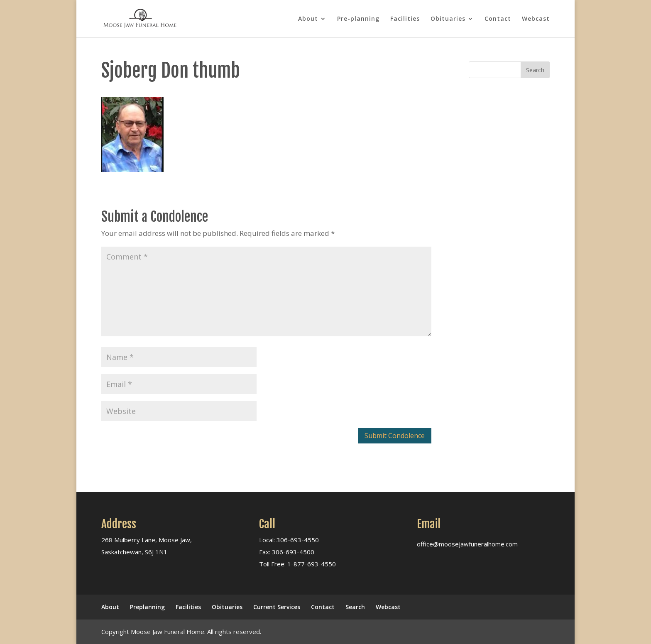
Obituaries (448, 19)
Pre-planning (358, 19)
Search (355, 607)
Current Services (277, 607)
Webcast (536, 19)
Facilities (405, 19)
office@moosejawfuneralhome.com (467, 544)
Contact (498, 19)
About (308, 19)
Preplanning (147, 607)
